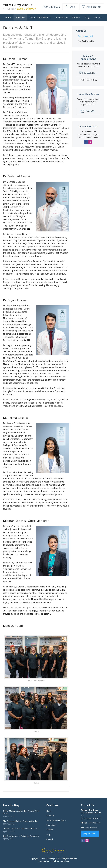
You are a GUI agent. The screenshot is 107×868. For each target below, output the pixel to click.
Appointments (91, 7)
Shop (70, 7)
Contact (98, 17)
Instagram (90, 142)
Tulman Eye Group (53, 858)
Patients (76, 17)
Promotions (62, 17)
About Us (20, 17)
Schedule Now (88, 73)
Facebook (86, 142)
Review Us (88, 111)
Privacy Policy (43, 861)
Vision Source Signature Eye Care (53, 850)
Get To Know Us (86, 41)
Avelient (66, 861)
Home (8, 17)
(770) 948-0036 (51, 7)
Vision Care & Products (41, 17)
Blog (87, 17)
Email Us (89, 834)
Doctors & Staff (85, 36)
